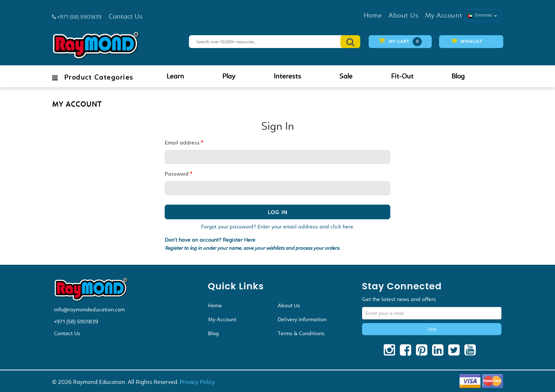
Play (229, 76)
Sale (346, 76)
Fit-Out (402, 76)
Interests (287, 76)
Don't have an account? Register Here (210, 240)
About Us (289, 305)
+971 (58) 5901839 (76, 322)
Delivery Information (302, 319)
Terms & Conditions (301, 333)
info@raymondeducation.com (89, 309)
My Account (222, 319)
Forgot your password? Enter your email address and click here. (278, 227)
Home (215, 305)
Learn (175, 76)
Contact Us (67, 333)
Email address (184, 143)
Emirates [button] (483, 15)
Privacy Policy (197, 382)
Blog (458, 76)
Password (178, 174)
